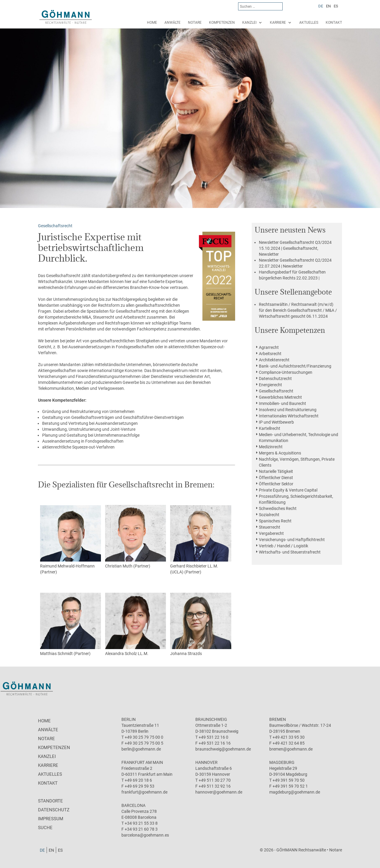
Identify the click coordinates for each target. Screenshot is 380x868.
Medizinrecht (271, 447)
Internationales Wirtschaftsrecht (289, 416)
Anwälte (172, 23)
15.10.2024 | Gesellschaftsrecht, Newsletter (295, 248)
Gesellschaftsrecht (276, 391)
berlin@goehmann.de (141, 749)
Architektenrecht (274, 360)
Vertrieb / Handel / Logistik (284, 546)
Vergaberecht (271, 533)
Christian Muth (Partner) (136, 537)
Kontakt (334, 23)
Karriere (278, 23)
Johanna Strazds (201, 624)
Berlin (129, 719)
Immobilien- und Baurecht (282, 403)
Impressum (51, 819)
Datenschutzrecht (275, 379)
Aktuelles (309, 23)
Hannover (206, 762)
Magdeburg (282, 762)
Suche (45, 828)
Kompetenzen (222, 23)
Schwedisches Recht (278, 508)
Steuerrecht (270, 527)
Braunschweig (211, 719)
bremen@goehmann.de (291, 749)
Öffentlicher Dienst (276, 478)
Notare (195, 23)
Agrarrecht (269, 347)
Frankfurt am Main (142, 762)
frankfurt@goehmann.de (144, 792)
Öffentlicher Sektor (276, 484)
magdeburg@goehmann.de (295, 792)
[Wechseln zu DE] (321, 6)
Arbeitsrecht (270, 354)
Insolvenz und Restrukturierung (288, 410)
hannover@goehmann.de (219, 792)
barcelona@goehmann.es (145, 835)
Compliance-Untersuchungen (286, 372)
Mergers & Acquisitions (280, 453)
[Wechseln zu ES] (336, 6)
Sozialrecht (269, 515)
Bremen (278, 719)
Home (152, 23)
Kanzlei (249, 23)
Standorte (50, 801)
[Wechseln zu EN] (328, 6)
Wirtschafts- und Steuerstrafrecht (290, 552)
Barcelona (133, 805)
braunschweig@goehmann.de (223, 749)
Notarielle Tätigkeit (276, 471)
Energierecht (270, 385)
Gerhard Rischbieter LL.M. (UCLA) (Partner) (201, 540)
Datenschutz (54, 810)
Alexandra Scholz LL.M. (136, 624)
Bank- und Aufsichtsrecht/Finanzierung (295, 366)
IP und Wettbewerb (276, 422)
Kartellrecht (270, 428)
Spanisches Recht (275, 521)
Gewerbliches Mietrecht (280, 397)
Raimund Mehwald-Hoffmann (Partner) (71, 540)
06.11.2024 (298, 310)
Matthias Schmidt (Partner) (71, 624)
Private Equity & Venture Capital (288, 490)
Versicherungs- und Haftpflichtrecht (292, 540)
